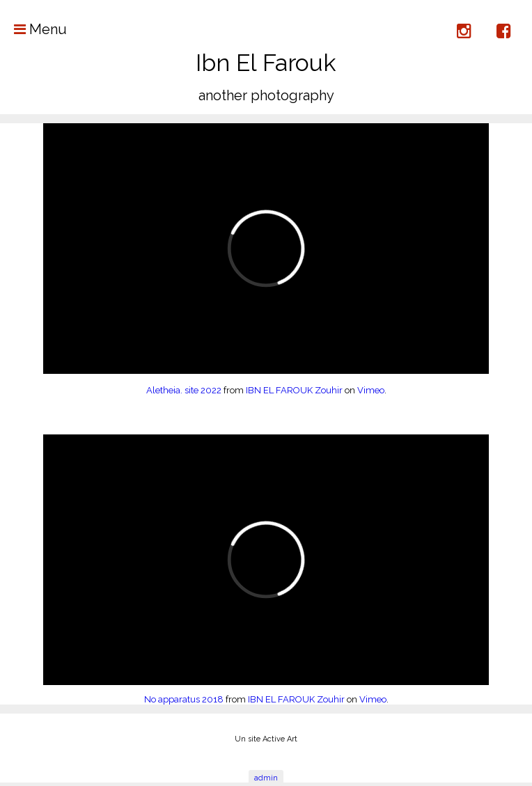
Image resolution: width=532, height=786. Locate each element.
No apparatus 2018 (184, 699)
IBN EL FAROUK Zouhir (294, 390)
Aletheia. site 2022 (184, 390)
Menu (33, 29)
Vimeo (371, 390)
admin (266, 778)
